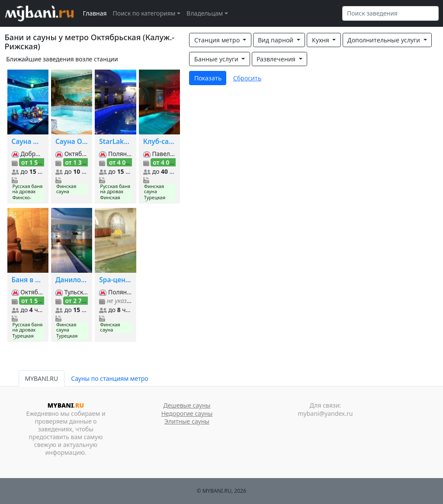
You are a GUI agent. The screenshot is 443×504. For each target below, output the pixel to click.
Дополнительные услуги (385, 40)
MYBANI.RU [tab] (42, 378)
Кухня (321, 40)
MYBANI (66, 405)
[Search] (390, 13)
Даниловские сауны (72, 280)
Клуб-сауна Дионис (159, 142)
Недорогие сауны (187, 413)
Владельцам (205, 13)
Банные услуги (217, 59)
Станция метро (218, 40)
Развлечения (277, 59)
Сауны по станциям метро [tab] (109, 378)
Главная (95, 13)
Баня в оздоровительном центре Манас (28, 280)
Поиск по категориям (144, 13)
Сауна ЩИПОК (28, 142)
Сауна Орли (72, 142)
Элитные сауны (187, 421)
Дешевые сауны (187, 405)
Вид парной (276, 40)
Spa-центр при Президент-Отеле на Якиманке (115, 280)
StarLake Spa (115, 142)
